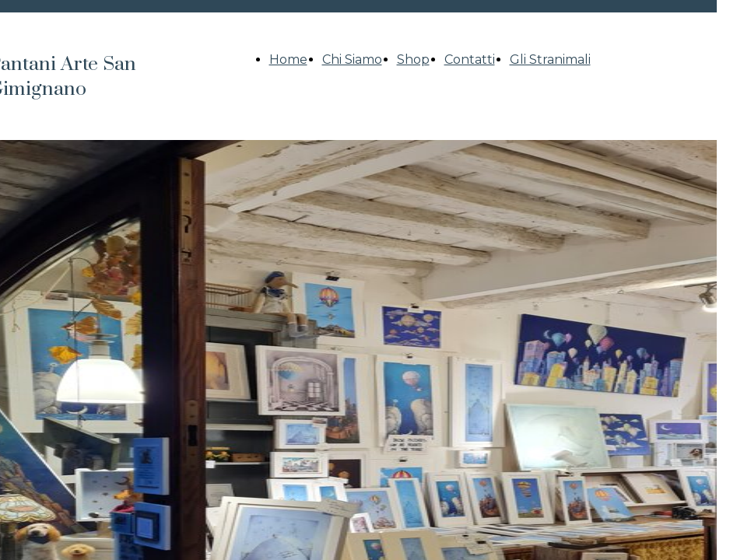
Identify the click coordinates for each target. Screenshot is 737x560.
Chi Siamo (352, 59)
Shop (413, 59)
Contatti (470, 59)
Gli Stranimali (550, 59)
